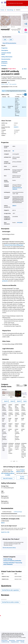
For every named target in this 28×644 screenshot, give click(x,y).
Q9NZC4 (14, 206)
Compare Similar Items (6, 54)
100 (13, 151)
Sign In (4, 91)
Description (5, 50)
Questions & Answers (4, 62)
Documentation (6, 59)
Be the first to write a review (11, 602)
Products (2, 10)
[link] (4, 640)
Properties (4, 48)
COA (5, 40)
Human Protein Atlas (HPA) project (14, 245)
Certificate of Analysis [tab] (7, 512)
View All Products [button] (8, 478)
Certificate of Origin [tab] (18, 512)
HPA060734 (16, 127)
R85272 (3, 523)
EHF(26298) (20, 223)
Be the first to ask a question (11, 590)
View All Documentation (9, 43)
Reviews (4, 65)
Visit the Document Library (9, 548)
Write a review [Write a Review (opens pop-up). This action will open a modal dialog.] (5, 84)
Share (24, 69)
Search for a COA (5, 532)
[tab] (4, 10)
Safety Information (7, 57)
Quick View (7, 401)
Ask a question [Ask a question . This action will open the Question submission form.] (13, 84)
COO (11, 40)
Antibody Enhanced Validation (17, 188)
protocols (5, 281)
